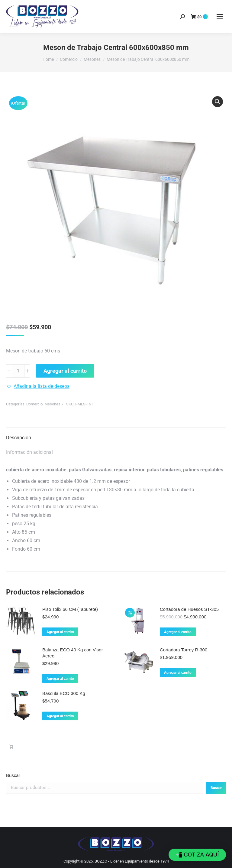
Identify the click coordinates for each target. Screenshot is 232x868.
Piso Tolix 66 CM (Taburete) (70, 609)
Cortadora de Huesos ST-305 (189, 609)
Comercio (34, 404)
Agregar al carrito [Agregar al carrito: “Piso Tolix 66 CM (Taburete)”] (60, 632)
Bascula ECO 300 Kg (64, 693)
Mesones (52, 404)
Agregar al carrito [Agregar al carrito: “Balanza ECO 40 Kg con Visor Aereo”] (60, 679)
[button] (217, 102)
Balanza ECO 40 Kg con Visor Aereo (73, 653)
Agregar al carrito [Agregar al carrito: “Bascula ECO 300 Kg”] (60, 716)
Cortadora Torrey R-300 (184, 650)
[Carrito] (11, 747)
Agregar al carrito (65, 371)
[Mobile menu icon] (220, 17)
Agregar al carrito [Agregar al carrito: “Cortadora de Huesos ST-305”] (178, 632)
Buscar (13, 775)
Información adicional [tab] (29, 452)
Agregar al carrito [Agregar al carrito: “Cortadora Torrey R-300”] (178, 673)
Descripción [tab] (19, 438)
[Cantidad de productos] (18, 371)
